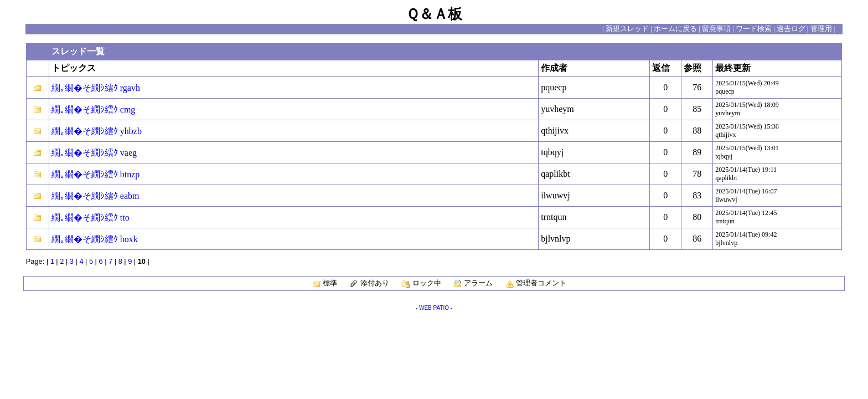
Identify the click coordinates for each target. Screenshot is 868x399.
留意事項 (716, 29)
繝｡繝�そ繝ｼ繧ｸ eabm (95, 196)
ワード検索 (754, 29)
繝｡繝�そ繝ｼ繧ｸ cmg (94, 109)
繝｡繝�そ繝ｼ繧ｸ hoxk (95, 239)
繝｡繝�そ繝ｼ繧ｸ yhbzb (97, 131)
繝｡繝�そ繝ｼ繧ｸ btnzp (96, 174)
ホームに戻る (675, 29)
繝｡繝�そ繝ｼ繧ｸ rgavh (96, 88)
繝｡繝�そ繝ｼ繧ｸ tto (91, 218)
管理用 (821, 29)
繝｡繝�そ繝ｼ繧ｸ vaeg (94, 153)
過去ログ (791, 29)
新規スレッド (627, 29)
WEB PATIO (434, 308)
